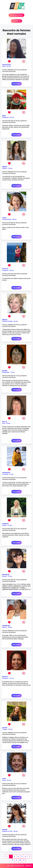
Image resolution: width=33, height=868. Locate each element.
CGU (12, 866)
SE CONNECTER (16, 21)
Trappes (5, 729)
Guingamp (5, 117)
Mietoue (5, 320)
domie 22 (5, 269)
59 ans (12, 117)
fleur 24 (5, 422)
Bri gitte (5, 371)
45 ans (15, 831)
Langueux (5, 270)
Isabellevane (6, 626)
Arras (4, 66)
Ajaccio (5, 627)
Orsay (4, 780)
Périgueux (5, 678)
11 (24, 860)
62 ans (9, 780)
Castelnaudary (7, 219)
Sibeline (5, 167)
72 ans (13, 372)
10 (20, 860)
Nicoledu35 (6, 575)
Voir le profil (16, 84)
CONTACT (29, 866)
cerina (4, 779)
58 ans (14, 219)
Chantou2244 (6, 65)
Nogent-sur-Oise (7, 831)
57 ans (9, 66)
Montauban (6, 372)
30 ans (10, 627)
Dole (4, 423)
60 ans (8, 423)
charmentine (6, 473)
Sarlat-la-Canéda (7, 321)
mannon (5, 728)
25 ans (10, 168)
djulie (4, 116)
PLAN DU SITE (20, 866)
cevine (4, 218)
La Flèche (5, 474)
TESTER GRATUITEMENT (16, 15)
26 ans (10, 729)
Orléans (5, 168)
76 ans (10, 576)
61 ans (12, 678)
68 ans (12, 270)
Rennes (5, 576)
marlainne (5, 524)
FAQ (8, 866)
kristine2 (5, 677)
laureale (5, 830)
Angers (4, 525)
